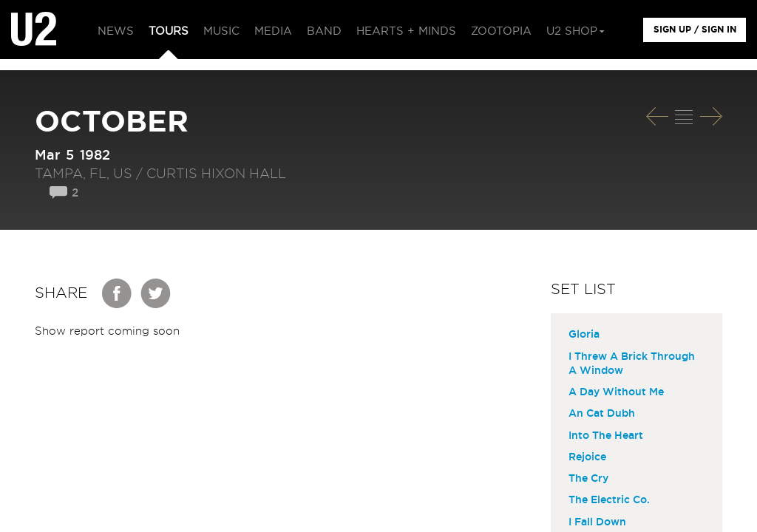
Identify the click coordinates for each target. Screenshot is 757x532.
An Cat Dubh (602, 414)
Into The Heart (606, 436)
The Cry (588, 479)
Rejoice (587, 457)
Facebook (118, 293)
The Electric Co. (609, 500)
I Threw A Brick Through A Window (632, 364)
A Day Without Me (616, 392)
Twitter (156, 293)
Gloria (584, 335)
